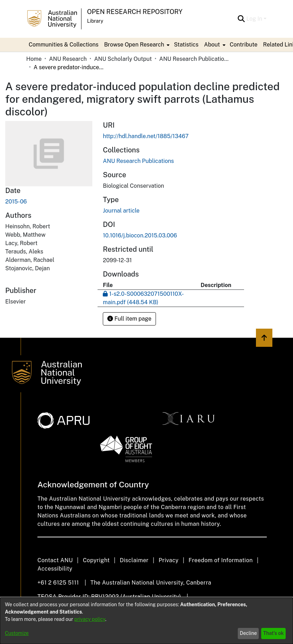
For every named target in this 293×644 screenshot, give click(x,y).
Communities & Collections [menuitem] (64, 45)
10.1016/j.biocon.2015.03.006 (140, 235)
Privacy (169, 560)
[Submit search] (241, 19)
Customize (17, 633)
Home (34, 59)
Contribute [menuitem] (244, 45)
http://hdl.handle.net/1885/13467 (146, 136)
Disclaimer (134, 560)
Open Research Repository (135, 12)
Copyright (96, 560)
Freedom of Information (220, 560)
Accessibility (55, 569)
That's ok (274, 633)
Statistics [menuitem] (186, 45)
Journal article (121, 211)
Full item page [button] (129, 319)
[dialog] (146, 621)
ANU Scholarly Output (123, 59)
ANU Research (68, 59)
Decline (248, 633)
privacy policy (90, 619)
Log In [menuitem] (254, 19)
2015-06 (16, 202)
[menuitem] (136, 45)
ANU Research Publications (194, 59)
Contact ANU (55, 560)
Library (95, 21)
